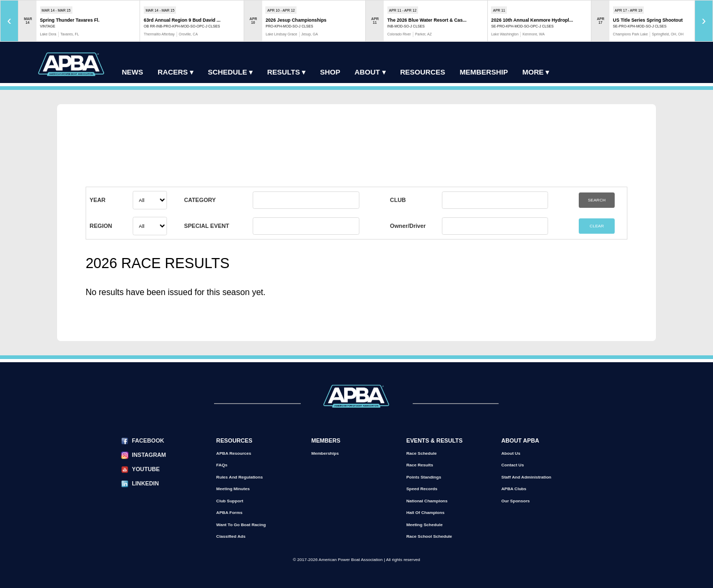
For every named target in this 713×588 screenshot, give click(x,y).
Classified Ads (231, 536)
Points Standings (424, 477)
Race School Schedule (429, 536)
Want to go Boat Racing (241, 525)
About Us (511, 453)
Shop (330, 72)
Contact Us (513, 465)
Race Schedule (422, 453)
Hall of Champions (425, 513)
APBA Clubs (514, 489)
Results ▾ (286, 72)
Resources (423, 72)
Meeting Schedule (425, 525)
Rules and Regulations (239, 477)
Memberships (325, 453)
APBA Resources (234, 453)
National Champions (427, 501)
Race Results (420, 465)
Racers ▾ (175, 72)
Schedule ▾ (230, 72)
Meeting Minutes (233, 489)
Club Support (230, 501)
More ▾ (536, 72)
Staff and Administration (527, 477)
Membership (484, 72)
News (132, 72)
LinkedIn (146, 483)
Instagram (149, 455)
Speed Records (422, 489)
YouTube (146, 469)
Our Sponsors (516, 501)
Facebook (148, 440)
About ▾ (370, 72)
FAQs (222, 465)
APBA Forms (229, 513)
